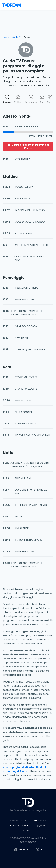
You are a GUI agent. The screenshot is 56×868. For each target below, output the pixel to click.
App (28, 821)
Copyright (40, 826)
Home (6, 37)
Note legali (40, 821)
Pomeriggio (31, 99)
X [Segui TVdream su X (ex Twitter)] (39, 850)
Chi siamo (16, 821)
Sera (42, 99)
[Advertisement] (28, 24)
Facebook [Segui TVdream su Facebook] (22, 850)
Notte (50, 99)
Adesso (7, 99)
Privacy (14, 826)
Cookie (26, 826)
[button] (52, 5)
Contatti (28, 831)
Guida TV (17, 37)
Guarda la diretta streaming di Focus (28, 147)
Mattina (18, 99)
